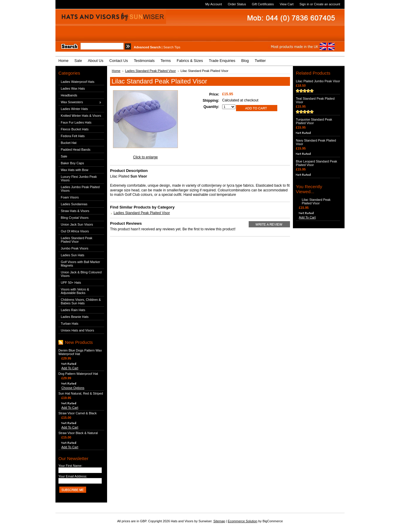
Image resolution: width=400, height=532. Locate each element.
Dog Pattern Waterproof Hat (78, 374)
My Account (214, 4)
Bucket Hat (69, 143)
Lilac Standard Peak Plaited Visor (316, 201)
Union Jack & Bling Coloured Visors (81, 274)
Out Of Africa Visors (75, 231)
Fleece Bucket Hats (75, 129)
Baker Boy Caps (72, 163)
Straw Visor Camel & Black (78, 413)
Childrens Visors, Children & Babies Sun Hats (81, 301)
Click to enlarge (145, 157)
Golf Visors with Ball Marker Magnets (80, 264)
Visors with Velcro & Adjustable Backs (75, 291)
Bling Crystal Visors (75, 218)
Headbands (69, 95)
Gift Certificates (263, 4)
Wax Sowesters (80, 102)
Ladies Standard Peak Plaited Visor (77, 240)
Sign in (304, 4)
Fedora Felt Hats (73, 136)
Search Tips (172, 47)
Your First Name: (70, 466)
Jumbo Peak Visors (75, 248)
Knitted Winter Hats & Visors (81, 116)
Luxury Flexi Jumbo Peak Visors (79, 178)
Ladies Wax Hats (73, 88)
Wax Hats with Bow (74, 170)
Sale (64, 156)
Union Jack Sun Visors (77, 224)
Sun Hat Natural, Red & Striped (81, 393)
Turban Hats (69, 324)
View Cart (287, 4)
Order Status (237, 4)
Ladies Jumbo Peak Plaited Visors (80, 189)
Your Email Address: (73, 476)
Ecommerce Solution (242, 521)
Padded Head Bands (76, 150)
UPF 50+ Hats (71, 283)
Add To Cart (70, 368)
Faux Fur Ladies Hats (76, 122)
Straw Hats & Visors (75, 211)
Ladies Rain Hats (73, 310)
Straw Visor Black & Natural (78, 433)
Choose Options (73, 388)
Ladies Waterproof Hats (78, 82)
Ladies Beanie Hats (75, 317)
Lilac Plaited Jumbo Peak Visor (318, 81)
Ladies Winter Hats (74, 109)
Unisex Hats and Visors (77, 330)
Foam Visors (70, 197)
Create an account (327, 4)
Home (116, 71)
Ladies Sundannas (74, 204)
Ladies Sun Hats (73, 255)
